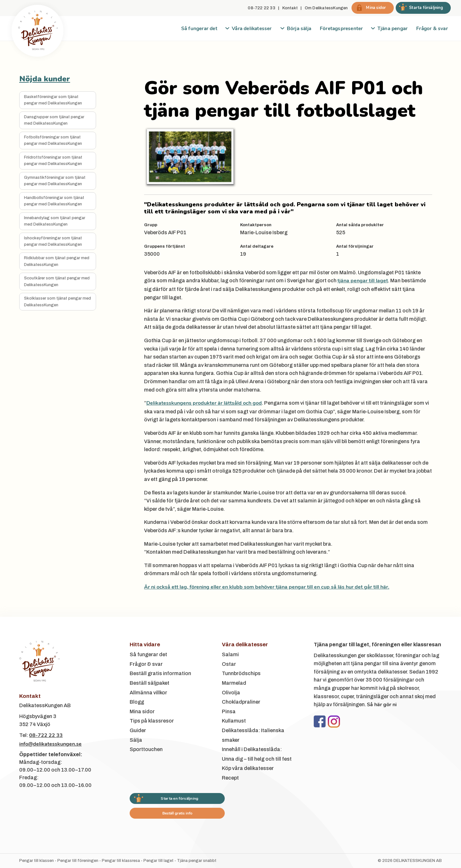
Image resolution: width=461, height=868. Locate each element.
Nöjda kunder (45, 79)
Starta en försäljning (179, 798)
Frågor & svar (432, 28)
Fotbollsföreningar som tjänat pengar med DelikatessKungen (53, 140)
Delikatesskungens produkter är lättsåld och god (204, 403)
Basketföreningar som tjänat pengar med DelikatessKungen (53, 100)
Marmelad (234, 683)
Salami (230, 654)
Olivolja (231, 693)
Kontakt (290, 8)
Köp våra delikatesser (248, 768)
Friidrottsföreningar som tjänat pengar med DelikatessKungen (53, 161)
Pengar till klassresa (121, 861)
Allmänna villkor (148, 693)
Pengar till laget (158, 861)
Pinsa (229, 711)
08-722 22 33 (261, 8)
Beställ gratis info (177, 813)
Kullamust (234, 721)
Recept (230, 778)
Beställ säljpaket (150, 683)
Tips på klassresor (152, 721)
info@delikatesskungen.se (50, 744)
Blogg (137, 702)
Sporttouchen (146, 749)
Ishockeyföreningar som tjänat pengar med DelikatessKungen (53, 241)
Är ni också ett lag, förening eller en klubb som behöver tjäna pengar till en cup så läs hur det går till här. (267, 587)
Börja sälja (299, 28)
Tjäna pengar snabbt (197, 861)
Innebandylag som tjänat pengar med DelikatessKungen (55, 221)
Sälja (136, 740)
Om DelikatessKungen (326, 8)
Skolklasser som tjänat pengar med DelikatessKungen (57, 302)
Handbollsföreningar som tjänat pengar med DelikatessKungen (54, 201)
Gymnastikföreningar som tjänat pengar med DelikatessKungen (55, 181)
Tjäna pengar (392, 28)
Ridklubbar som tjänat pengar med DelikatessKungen (57, 261)
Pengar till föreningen (78, 861)
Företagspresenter (341, 28)
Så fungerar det (199, 28)
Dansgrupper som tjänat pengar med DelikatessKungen (54, 120)
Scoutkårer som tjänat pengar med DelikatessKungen (57, 281)
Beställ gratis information (160, 673)
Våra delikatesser (252, 28)
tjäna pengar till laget (363, 281)
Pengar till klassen (36, 861)
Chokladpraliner (241, 702)
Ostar (229, 664)
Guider (138, 730)
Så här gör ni (382, 705)
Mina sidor (142, 711)
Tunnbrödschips (241, 673)
